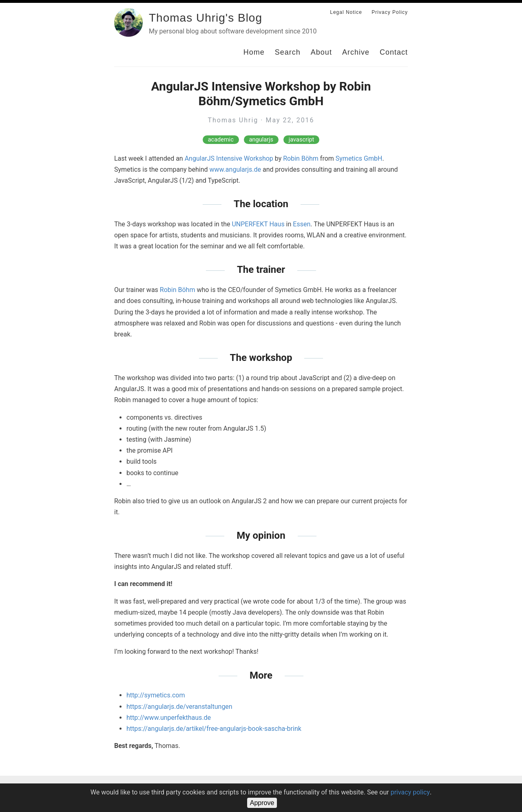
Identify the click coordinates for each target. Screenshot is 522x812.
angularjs (261, 140)
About (321, 52)
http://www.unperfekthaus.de (169, 718)
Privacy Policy (390, 12)
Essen (302, 224)
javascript (301, 140)
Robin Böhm (301, 158)
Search (288, 52)
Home (254, 52)
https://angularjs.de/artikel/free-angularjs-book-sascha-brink (214, 729)
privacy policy (410, 792)
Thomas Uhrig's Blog (206, 18)
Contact (394, 52)
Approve (262, 803)
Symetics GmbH (359, 158)
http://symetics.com (156, 695)
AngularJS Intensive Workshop (229, 158)
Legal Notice (346, 12)
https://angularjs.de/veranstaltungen (179, 707)
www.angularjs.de (236, 169)
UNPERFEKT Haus (258, 224)
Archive (356, 52)
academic (221, 140)
